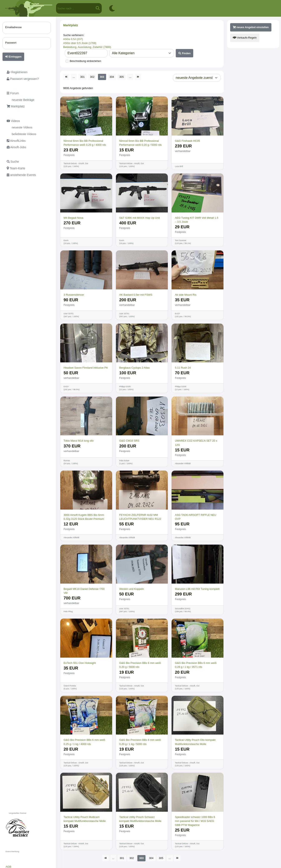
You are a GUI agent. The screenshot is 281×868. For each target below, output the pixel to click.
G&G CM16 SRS (129, 441)
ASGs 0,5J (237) (73, 39)
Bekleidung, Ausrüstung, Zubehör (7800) (87, 47)
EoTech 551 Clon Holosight (80, 663)
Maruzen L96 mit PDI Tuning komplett (197, 589)
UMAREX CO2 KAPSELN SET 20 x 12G (196, 443)
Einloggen (13, 57)
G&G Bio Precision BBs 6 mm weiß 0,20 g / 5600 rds (140, 665)
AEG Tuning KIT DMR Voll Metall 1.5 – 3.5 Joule (197, 220)
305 (121, 77)
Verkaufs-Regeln (245, 38)
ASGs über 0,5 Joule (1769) (80, 43)
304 (112, 77)
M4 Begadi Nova (73, 218)
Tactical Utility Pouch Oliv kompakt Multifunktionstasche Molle (195, 742)
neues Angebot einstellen (251, 27)
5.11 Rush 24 (183, 368)
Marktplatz (71, 25)
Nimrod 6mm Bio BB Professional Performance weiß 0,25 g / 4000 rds (85, 143)
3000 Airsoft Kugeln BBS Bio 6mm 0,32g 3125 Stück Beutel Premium (84, 517)
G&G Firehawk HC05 (187, 141)
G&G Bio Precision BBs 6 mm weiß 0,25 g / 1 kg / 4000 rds (84, 742)
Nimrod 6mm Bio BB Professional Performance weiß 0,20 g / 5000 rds (140, 143)
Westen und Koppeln (132, 589)
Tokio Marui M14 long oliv (79, 441)
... (74, 77)
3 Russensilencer (74, 295)
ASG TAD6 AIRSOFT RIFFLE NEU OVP (196, 517)
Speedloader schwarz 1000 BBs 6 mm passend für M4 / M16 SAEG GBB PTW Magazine (195, 821)
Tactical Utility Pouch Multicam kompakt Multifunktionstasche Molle (85, 819)
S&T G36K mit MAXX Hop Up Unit (140, 218)
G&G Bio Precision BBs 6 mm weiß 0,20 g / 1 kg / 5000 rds (140, 742)
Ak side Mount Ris (186, 295)
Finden (185, 53)
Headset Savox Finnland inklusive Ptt (86, 368)
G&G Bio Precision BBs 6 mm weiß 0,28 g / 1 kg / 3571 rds (196, 665)
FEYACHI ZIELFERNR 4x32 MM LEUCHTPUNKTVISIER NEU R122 (140, 517)
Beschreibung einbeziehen (85, 61)
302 (92, 77)
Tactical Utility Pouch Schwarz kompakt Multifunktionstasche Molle (140, 819)
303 (102, 77)
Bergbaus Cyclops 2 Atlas (134, 368)
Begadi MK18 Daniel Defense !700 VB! (84, 591)
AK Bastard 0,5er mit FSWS (136, 295)
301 (82, 77)
